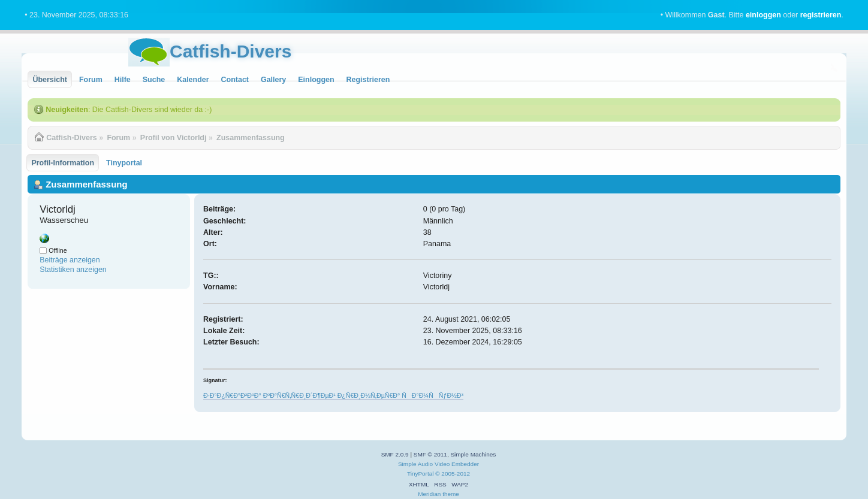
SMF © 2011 (430, 454)
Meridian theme (438, 494)
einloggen (763, 15)
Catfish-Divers (230, 51)
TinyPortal (421, 474)
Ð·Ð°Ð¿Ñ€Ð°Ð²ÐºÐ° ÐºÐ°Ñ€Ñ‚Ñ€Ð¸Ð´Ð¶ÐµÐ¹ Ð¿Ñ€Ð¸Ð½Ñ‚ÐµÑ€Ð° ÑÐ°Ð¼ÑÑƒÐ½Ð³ (333, 395)
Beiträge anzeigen (70, 260)
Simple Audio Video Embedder (438, 464)
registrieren (821, 15)
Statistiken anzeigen (73, 270)
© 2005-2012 (453, 474)
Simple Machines (473, 454)
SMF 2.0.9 (395, 454)
